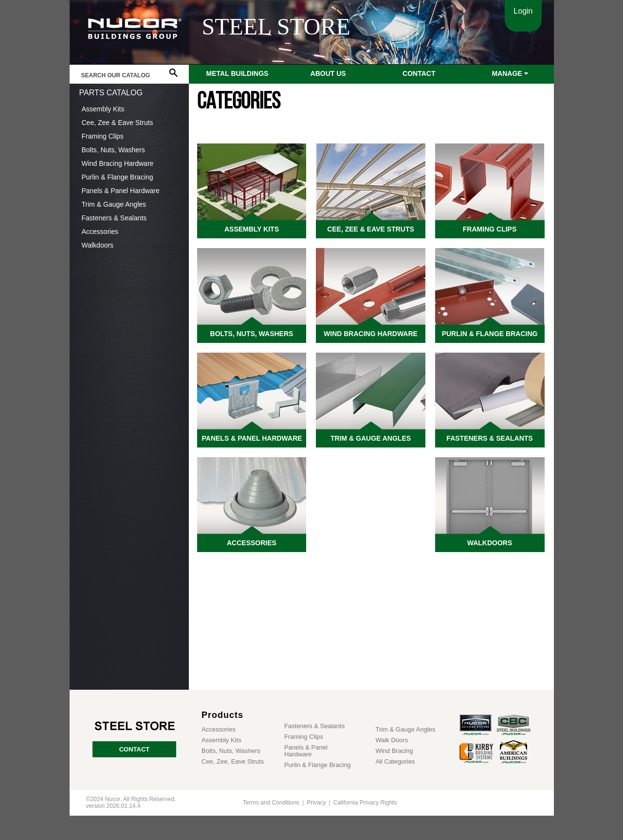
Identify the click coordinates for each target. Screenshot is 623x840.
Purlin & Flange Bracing (118, 177)
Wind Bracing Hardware (118, 163)
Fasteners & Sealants (114, 218)
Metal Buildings (238, 73)
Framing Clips (103, 136)
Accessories (100, 232)
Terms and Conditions (271, 803)
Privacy (316, 803)
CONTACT (135, 749)
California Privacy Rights (365, 803)
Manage (510, 73)
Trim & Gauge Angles (114, 204)
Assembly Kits (103, 109)
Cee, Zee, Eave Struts (233, 762)
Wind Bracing (394, 751)
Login (523, 11)
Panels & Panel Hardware (121, 191)
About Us (328, 73)
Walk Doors (392, 740)
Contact (419, 73)
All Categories (395, 762)
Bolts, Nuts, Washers (113, 150)
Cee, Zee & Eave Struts (118, 123)
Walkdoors (98, 245)
